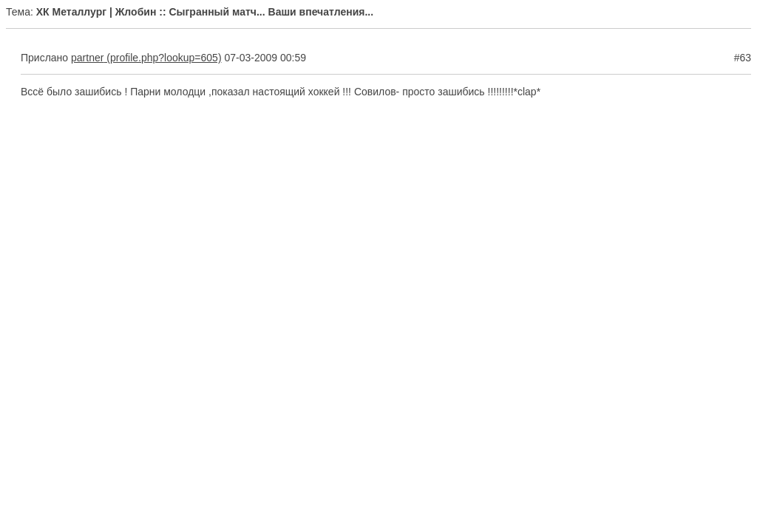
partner (87, 58)
